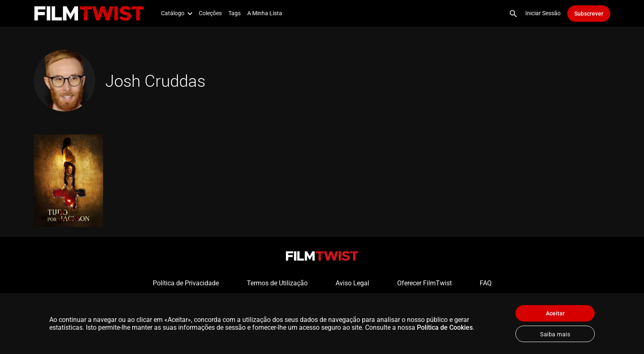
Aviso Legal (352, 283)
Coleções (210, 13)
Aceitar (555, 313)
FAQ (486, 283)
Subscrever (589, 14)
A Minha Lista (265, 13)
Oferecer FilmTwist (424, 283)
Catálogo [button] (177, 13)
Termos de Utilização (277, 283)
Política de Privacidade (186, 283)
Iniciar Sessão (543, 13)
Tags (235, 13)
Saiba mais (555, 334)
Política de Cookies (445, 327)
